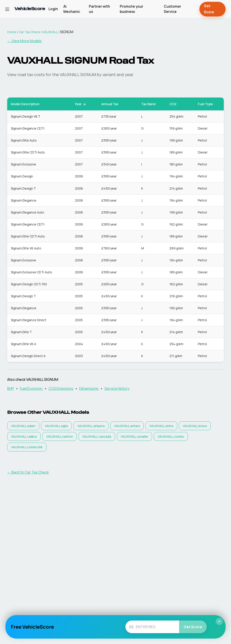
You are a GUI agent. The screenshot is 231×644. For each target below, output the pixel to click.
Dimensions (89, 388)
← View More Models (24, 41)
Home (12, 32)
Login (53, 9)
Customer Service (172, 9)
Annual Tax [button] (112, 104)
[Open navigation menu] (7, 9)
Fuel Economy (31, 388)
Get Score (213, 9)
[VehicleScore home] (30, 9)
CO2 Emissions (61, 388)
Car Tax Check (29, 32)
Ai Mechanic (72, 9)
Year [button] (81, 104)
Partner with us (99, 9)
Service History (117, 388)
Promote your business (132, 9)
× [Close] (219, 621)
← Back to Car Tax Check (28, 472)
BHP (11, 388)
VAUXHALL (50, 32)
